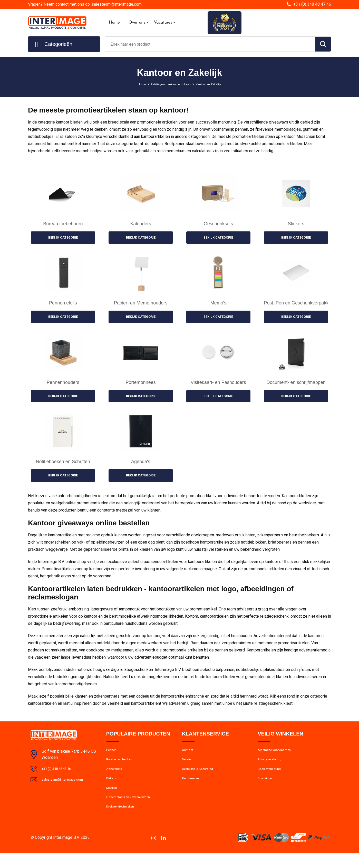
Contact (189, 754)
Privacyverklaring (272, 765)
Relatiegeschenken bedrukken (169, 84)
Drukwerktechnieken (123, 821)
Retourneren (192, 788)
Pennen (113, 754)
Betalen (188, 765)
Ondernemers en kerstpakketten (133, 810)
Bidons (112, 788)
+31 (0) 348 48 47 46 (312, 4)
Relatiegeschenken (122, 765)
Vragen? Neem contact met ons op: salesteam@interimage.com (85, 4)
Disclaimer (266, 788)
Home (114, 23)
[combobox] (210, 44)
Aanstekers (116, 777)
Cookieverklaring (271, 777)
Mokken (113, 799)
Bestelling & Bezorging (201, 777)
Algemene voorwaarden (278, 754)
